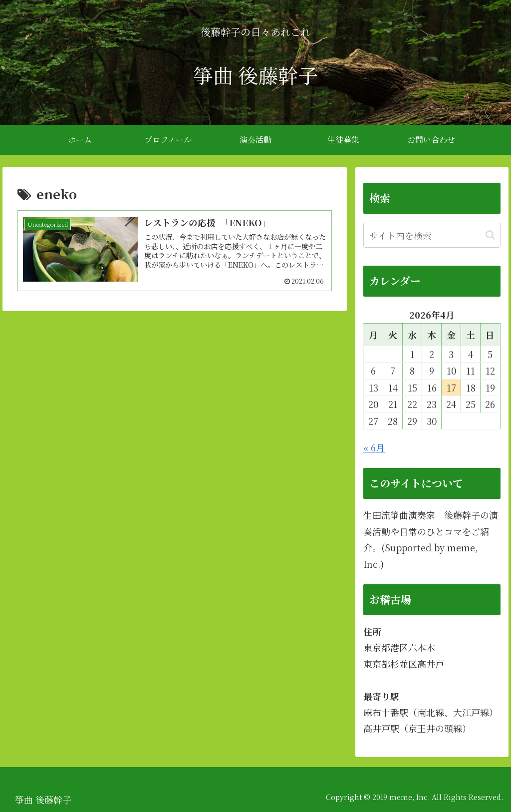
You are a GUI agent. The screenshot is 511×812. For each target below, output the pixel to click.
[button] (490, 235)
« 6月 (374, 447)
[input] (432, 235)
